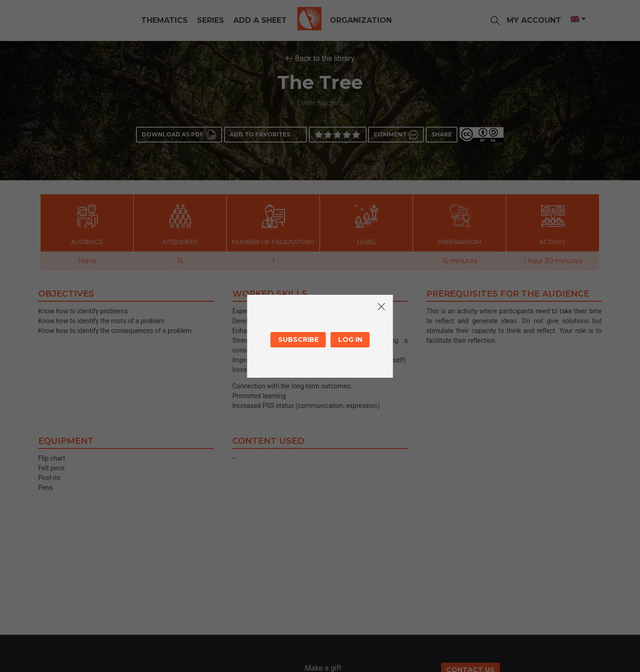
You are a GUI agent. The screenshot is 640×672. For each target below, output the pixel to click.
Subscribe (298, 339)
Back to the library (325, 58)
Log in (350, 339)
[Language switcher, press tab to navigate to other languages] (575, 19)
